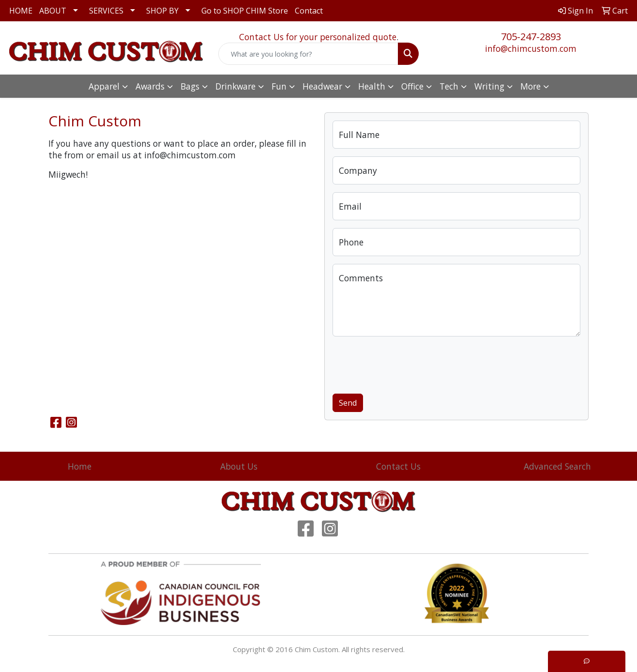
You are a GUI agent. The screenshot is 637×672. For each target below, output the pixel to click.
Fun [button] (279, 86)
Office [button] (412, 86)
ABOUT (53, 11)
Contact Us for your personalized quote (318, 37)
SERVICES (106, 11)
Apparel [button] (104, 86)
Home (80, 466)
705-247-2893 (531, 37)
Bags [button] (190, 86)
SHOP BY (162, 11)
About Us (239, 466)
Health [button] (372, 86)
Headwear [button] (322, 86)
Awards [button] (150, 86)
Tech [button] (449, 86)
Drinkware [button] (235, 86)
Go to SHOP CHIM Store (245, 11)
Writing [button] (489, 86)
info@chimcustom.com (531, 48)
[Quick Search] (309, 54)
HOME (21, 11)
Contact (309, 11)
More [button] (531, 86)
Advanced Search (557, 466)
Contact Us (398, 466)
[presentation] (406, 363)
